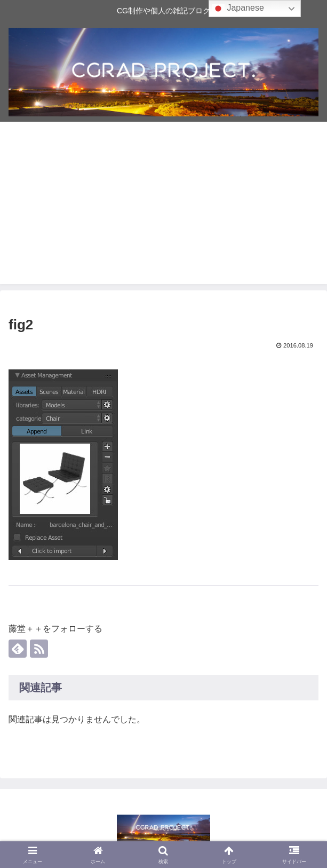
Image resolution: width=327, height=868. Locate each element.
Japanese (238, 9)
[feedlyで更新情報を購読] (18, 649)
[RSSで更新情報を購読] (39, 649)
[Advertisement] (163, 209)
